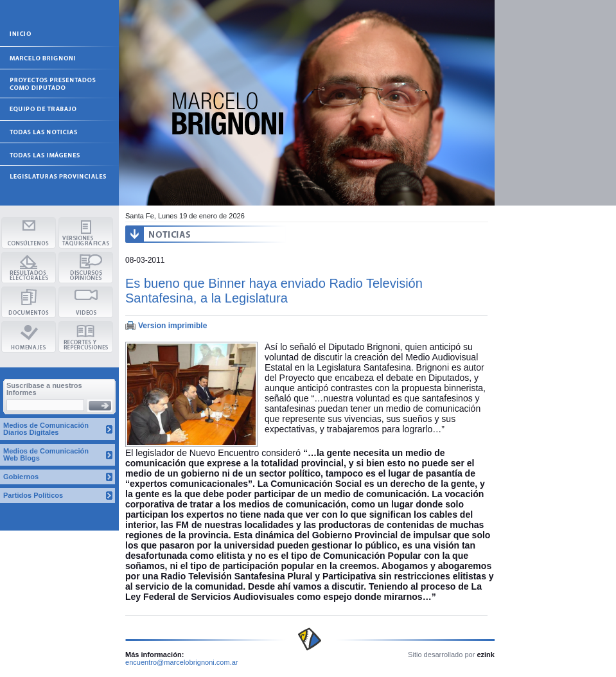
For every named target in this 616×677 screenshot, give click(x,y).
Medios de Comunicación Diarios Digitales (46, 429)
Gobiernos (21, 477)
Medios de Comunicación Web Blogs (46, 454)
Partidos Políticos (33, 495)
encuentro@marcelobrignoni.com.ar (182, 662)
